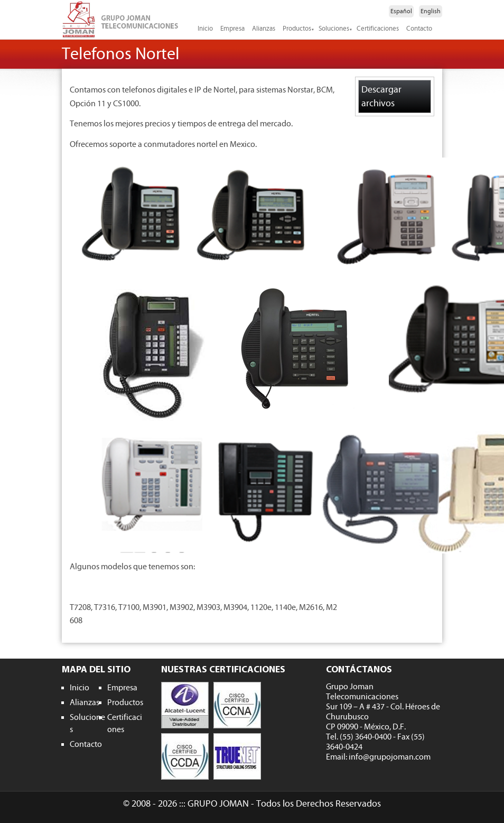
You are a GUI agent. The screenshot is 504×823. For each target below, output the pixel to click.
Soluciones (334, 29)
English (431, 11)
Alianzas (264, 29)
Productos (297, 29)
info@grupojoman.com (390, 757)
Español (401, 11)
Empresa (232, 29)
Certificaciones (378, 29)
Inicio (205, 29)
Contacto (419, 29)
